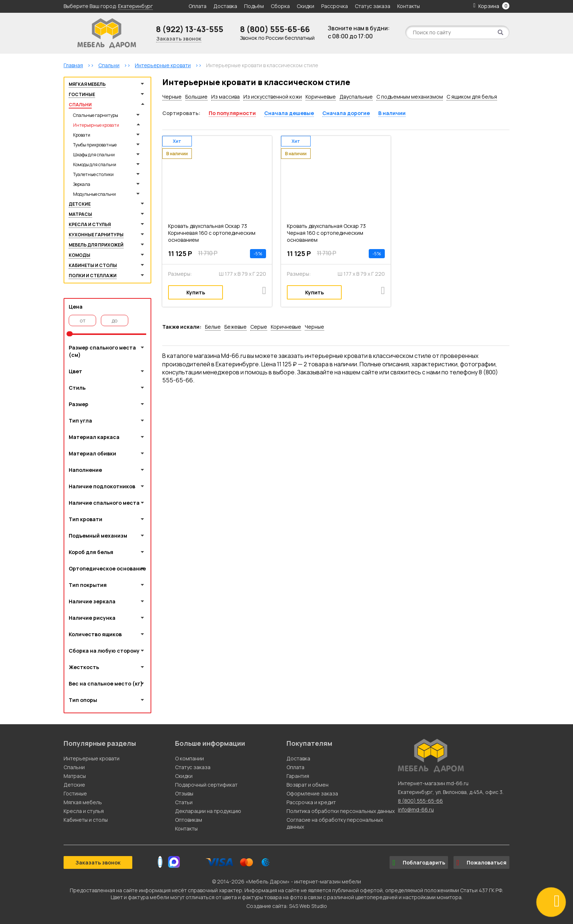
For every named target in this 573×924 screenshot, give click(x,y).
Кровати (82, 135)
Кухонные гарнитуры (96, 235)
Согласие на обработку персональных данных (335, 823)
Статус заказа (373, 6)
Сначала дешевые (289, 113)
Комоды (79, 255)
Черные (172, 97)
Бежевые (236, 327)
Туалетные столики (93, 174)
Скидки (306, 6)
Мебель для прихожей (96, 245)
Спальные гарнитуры (96, 115)
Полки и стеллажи (93, 276)
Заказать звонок (179, 39)
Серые (259, 327)
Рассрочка (335, 6)
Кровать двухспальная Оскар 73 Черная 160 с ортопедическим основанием (326, 233)
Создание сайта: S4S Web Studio (287, 906)
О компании (189, 758)
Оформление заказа (312, 793)
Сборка (280, 6)
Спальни (80, 105)
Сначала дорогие (346, 113)
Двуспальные (356, 97)
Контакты (409, 6)
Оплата (198, 6)
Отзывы (184, 793)
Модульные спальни (94, 194)
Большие (196, 97)
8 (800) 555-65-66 (275, 29)
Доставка (225, 6)
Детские (80, 204)
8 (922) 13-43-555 (190, 29)
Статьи (184, 802)
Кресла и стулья (90, 224)
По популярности (232, 113)
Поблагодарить (419, 863)
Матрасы (80, 214)
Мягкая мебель (87, 84)
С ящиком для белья (472, 97)
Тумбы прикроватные (95, 145)
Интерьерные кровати (96, 125)
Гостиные (82, 94)
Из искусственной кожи (273, 97)
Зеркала (82, 184)
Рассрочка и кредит (311, 802)
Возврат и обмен (308, 785)
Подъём (254, 6)
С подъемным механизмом (410, 97)
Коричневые (321, 97)
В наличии (392, 113)
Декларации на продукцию (208, 811)
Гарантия (298, 776)
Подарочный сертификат (206, 785)
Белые (213, 327)
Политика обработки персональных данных (341, 811)
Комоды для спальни (95, 165)
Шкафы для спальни (94, 155)
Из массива (225, 97)
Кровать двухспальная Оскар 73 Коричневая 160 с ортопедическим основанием (212, 233)
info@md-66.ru (416, 810)
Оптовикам (189, 820)
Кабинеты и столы (93, 265)
